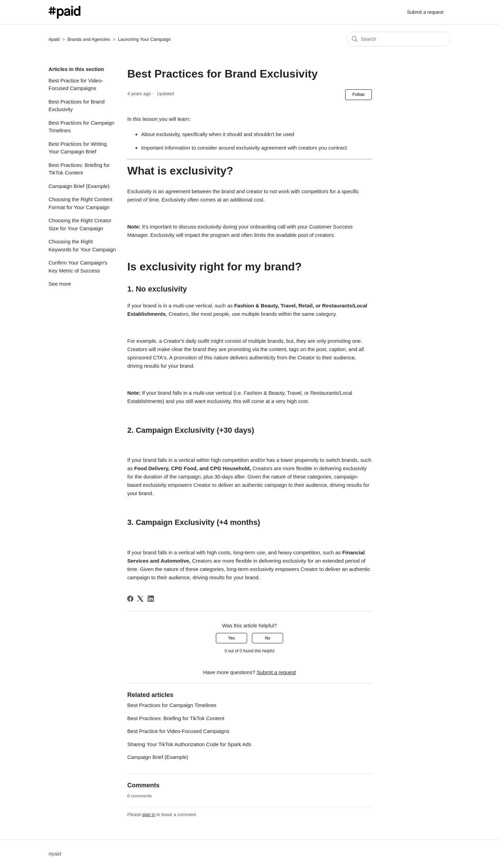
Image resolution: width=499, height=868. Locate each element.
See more (60, 284)
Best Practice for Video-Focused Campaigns (76, 84)
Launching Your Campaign (144, 39)
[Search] (399, 39)
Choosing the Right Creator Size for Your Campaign (80, 224)
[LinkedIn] (151, 599)
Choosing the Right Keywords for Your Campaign (82, 245)
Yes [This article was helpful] (231, 638)
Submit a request (425, 12)
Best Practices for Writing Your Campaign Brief (78, 148)
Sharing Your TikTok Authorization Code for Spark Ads (189, 744)
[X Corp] (140, 599)
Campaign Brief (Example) (79, 186)
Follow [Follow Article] (358, 95)
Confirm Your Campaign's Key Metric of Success (78, 267)
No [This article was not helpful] (267, 638)
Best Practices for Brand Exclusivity (77, 106)
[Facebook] (130, 599)
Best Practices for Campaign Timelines (81, 127)
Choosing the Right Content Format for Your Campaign (80, 203)
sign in (149, 815)
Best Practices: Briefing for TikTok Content (79, 169)
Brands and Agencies (89, 39)
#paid (54, 39)
